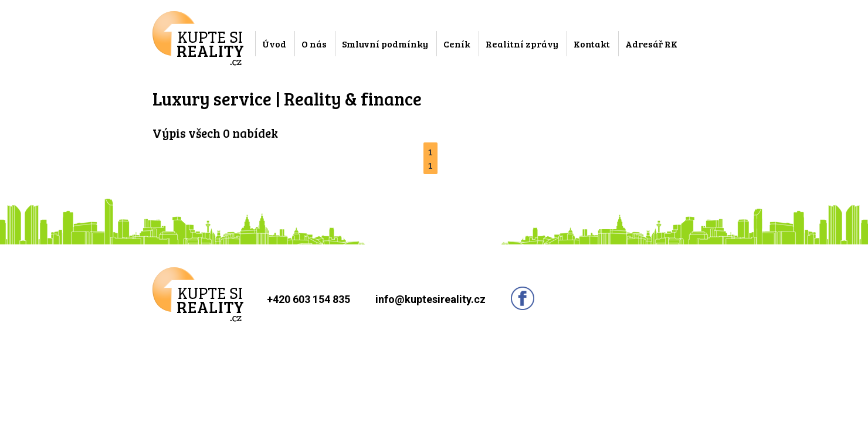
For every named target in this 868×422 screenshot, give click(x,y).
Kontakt (592, 44)
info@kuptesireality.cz (430, 299)
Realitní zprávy (522, 44)
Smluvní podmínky (385, 44)
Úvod (274, 44)
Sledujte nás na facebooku (523, 298)
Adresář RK (651, 44)
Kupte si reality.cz (198, 38)
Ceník (457, 44)
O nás (314, 44)
